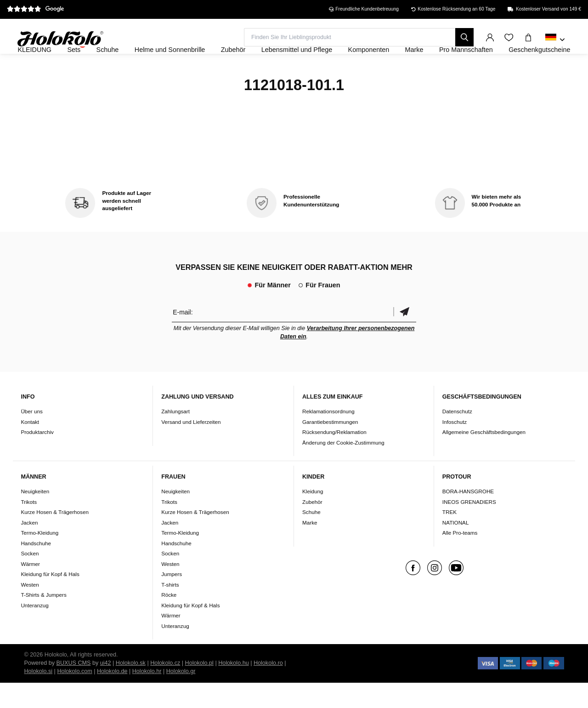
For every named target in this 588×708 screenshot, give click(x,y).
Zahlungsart (175, 436)
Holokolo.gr (181, 697)
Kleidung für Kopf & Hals (50, 599)
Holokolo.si (39, 697)
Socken (30, 579)
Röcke (169, 620)
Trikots (29, 527)
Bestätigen (405, 337)
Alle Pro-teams (460, 558)
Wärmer (30, 589)
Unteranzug (34, 630)
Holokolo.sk (131, 688)
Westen (30, 609)
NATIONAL (456, 547)
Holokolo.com (74, 697)
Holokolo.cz (165, 688)
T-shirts (170, 609)
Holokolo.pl (199, 688)
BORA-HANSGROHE (468, 517)
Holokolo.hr (147, 697)
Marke (310, 547)
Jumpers (172, 599)
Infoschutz (455, 447)
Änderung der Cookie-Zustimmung (343, 467)
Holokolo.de (112, 697)
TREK (449, 537)
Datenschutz (457, 436)
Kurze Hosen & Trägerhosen (54, 537)
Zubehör (312, 527)
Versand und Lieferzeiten (191, 447)
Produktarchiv (37, 457)
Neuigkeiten (35, 517)
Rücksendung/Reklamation (334, 457)
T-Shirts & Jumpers (43, 620)
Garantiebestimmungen (330, 447)
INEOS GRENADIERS (469, 527)
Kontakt (30, 447)
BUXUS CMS (74, 688)
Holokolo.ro (268, 688)
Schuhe (311, 537)
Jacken (29, 547)
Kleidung (313, 517)
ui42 (106, 688)
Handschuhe (36, 568)
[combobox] (555, 40)
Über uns (31, 436)
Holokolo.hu (234, 688)
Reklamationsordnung (328, 436)
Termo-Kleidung (40, 558)
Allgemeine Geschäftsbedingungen (484, 457)
